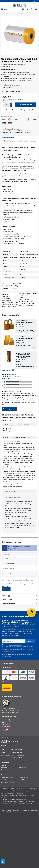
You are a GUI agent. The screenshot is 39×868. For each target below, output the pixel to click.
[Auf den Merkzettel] (8, 110)
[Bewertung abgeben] (6, 66)
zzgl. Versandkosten (18, 99)
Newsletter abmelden (7, 656)
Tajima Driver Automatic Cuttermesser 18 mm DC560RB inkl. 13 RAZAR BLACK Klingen (24, 355)
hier (14, 806)
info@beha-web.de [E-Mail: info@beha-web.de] (17, 752)
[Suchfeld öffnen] (23, 9)
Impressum (4, 768)
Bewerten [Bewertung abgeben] (15, 110)
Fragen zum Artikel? (27, 110)
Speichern (6, 589)
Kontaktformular (23, 778)
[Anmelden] (30, 641)
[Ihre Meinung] (19, 574)
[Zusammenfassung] (19, 563)
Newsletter (4, 780)
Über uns (4, 765)
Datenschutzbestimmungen (19, 584)
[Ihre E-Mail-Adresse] (19, 559)
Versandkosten (5, 791)
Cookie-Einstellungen (7, 778)
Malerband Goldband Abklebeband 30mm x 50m (24, 322)
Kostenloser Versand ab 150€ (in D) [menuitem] (25, 1)
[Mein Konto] (32, 9)
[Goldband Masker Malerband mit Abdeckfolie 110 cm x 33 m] (15, 14)
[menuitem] (8, 1)
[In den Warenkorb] (26, 105)
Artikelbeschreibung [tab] (8, 137)
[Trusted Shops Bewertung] (19, 703)
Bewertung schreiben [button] (10, 409)
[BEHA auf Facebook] (4, 731)
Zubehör (6, 596)
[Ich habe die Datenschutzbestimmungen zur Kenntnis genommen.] (3, 584)
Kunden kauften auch (8, 604)
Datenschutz (22, 768)
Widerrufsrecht (5, 770)
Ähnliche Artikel (7, 600)
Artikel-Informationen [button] (20, 64)
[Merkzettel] (27, 9)
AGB (30, 650)
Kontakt (33, 402)
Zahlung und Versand (7, 782)
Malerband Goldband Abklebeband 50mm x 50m (24, 338)
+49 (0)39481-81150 (7, 1)
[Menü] (4, 9)
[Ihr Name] (19, 554)
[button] (15, 50)
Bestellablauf (22, 780)
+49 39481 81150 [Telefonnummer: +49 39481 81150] (16, 750)
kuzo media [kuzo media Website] (35, 810)
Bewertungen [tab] (6, 370)
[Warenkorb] (36, 9)
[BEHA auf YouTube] (7, 731)
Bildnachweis (23, 770)
